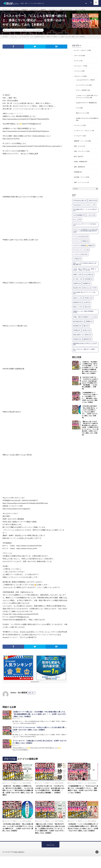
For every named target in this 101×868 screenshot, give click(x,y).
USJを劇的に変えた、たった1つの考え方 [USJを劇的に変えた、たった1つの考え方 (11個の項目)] (85, 211)
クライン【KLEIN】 (82, 92)
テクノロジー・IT (80, 68)
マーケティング (7, 10)
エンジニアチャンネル (83, 87)
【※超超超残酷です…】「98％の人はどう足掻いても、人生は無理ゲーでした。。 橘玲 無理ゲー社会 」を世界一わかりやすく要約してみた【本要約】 (83, 794)
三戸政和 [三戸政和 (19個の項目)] (77, 260)
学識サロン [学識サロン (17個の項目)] (78, 299)
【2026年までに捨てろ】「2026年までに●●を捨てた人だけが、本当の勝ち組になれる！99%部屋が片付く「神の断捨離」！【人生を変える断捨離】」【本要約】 (90, 384)
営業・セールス (79, 147)
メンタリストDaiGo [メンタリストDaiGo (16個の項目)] (80, 255)
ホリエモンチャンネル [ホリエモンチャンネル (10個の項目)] (81, 251)
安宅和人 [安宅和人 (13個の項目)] (89, 299)
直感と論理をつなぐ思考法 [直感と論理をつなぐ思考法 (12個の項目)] (82, 336)
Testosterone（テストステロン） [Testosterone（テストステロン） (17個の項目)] (84, 206)
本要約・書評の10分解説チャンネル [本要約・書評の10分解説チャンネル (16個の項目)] (85, 318)
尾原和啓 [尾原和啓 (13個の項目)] (77, 303)
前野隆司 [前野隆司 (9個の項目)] (87, 284)
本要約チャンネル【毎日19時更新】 (32, 33)
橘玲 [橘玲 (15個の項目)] (86, 327)
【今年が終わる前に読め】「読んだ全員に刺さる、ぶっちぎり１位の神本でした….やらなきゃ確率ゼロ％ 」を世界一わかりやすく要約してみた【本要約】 (90, 413)
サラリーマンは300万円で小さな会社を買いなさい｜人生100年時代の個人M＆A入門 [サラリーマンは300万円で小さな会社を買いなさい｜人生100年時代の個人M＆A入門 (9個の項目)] (85, 232)
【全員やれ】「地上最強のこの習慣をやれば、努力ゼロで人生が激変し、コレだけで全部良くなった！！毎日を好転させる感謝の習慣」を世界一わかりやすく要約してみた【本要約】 (90, 368)
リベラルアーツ (79, 137)
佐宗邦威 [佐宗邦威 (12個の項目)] (89, 280)
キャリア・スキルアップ (82, 53)
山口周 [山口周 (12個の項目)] (87, 303)
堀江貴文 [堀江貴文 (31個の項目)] (77, 289)
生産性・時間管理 (80, 163)
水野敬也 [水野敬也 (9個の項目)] (77, 331)
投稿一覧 (31, 695)
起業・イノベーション (81, 183)
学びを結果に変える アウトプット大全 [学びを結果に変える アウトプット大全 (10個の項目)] (84, 294)
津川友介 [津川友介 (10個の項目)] (87, 331)
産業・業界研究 (79, 168)
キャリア (18, 10)
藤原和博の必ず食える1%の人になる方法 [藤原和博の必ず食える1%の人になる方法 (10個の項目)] (85, 345)
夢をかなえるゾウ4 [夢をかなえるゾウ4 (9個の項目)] (90, 289)
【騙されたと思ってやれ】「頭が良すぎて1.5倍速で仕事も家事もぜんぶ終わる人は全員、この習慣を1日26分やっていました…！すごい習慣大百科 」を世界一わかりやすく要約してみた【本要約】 (50, 838)
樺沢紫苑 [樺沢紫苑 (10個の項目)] (77, 327)
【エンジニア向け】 (90, 10)
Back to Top (50, 857)
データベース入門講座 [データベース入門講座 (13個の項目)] (81, 242)
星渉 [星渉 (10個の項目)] (87, 308)
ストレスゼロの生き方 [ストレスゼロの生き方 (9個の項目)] (81, 237)
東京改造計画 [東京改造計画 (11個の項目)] (78, 322)
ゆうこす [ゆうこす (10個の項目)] (77, 220)
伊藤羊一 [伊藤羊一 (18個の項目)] (77, 275)
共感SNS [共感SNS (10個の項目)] (77, 284)
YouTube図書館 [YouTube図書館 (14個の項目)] (79, 216)
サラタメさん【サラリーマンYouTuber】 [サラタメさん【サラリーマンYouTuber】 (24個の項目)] (85, 225)
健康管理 (48, 10)
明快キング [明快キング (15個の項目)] (78, 308)
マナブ (78, 109)
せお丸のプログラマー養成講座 (86, 104)
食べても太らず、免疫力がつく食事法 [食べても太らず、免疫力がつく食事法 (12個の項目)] (84, 351)
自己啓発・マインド (80, 178)
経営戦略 (77, 173)
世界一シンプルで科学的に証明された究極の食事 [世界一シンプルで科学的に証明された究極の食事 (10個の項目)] (85, 265)
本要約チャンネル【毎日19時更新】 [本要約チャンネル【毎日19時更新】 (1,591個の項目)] (84, 313)
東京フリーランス (82, 115)
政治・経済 (78, 158)
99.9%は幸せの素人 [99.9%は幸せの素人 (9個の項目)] (80, 201)
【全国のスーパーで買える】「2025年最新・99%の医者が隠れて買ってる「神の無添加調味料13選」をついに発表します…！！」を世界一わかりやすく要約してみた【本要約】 (39, 716)
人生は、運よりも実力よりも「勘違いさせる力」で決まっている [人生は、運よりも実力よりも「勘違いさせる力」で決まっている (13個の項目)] (85, 270)
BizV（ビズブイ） (20, 864)
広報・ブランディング (73, 10)
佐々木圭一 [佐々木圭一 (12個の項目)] (78, 280)
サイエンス (78, 63)
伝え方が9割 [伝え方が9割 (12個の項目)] (88, 275)
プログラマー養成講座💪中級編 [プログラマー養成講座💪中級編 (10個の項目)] (84, 246)
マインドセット (59, 10)
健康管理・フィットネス (82, 142)
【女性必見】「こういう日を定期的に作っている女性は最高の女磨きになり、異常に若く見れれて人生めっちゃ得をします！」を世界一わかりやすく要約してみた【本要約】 (82, 837)
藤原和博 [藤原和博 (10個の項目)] (87, 340)
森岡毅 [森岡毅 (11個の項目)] (89, 322)
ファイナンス (38, 10)
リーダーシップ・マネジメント (84, 132)
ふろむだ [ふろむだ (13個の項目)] (91, 216)
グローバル (17, 33)
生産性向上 (27, 10)
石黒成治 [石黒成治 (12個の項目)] (77, 340)
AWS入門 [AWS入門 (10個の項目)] (93, 201)
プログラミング (79, 78)
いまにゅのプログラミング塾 (85, 82)
